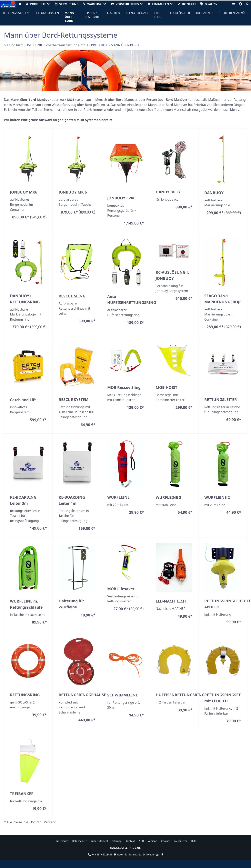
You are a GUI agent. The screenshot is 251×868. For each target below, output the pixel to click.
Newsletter (181, 841)
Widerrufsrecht (99, 841)
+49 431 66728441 (100, 854)
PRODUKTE (99, 45)
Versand (50, 822)
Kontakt (130, 841)
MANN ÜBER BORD (125, 45)
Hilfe (194, 841)
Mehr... (235, 110)
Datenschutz (79, 841)
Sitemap (117, 841)
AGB (141, 841)
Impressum (61, 841)
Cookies (166, 841)
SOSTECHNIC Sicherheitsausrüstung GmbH (56, 45)
